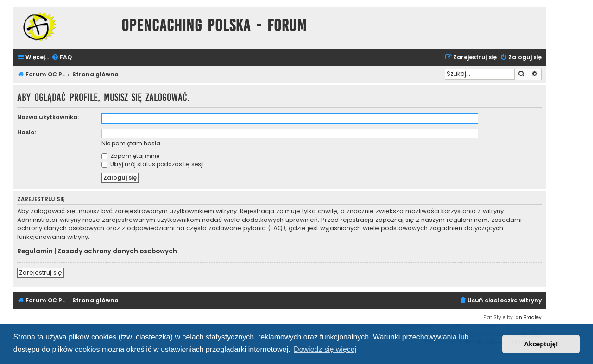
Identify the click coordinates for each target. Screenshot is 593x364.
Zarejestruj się (41, 273)
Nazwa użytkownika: (48, 117)
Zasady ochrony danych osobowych (117, 251)
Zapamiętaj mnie (130, 156)
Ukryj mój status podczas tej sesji (153, 164)
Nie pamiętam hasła (131, 143)
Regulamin (35, 251)
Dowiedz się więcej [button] (325, 349)
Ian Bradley (528, 317)
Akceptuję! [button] (541, 344)
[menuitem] (62, 58)
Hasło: (27, 132)
